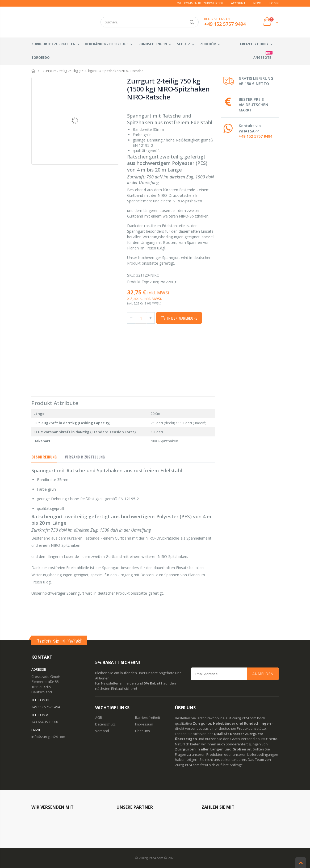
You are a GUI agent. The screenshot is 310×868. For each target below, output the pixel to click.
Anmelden (263, 674)
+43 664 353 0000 (45, 722)
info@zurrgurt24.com (48, 737)
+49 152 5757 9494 (255, 136)
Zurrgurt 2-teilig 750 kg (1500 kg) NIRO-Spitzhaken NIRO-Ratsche (168, 89)
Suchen (192, 22)
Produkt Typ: (138, 282)
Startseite (33, 71)
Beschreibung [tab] (44, 457)
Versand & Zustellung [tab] (85, 457)
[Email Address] (235, 674)
